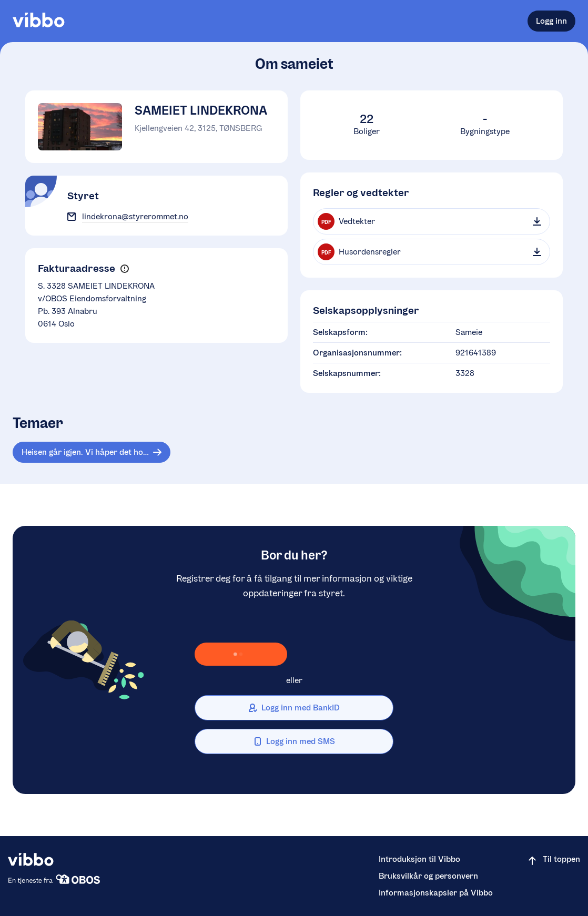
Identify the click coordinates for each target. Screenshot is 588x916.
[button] (124, 269)
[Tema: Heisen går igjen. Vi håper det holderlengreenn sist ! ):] (92, 452)
